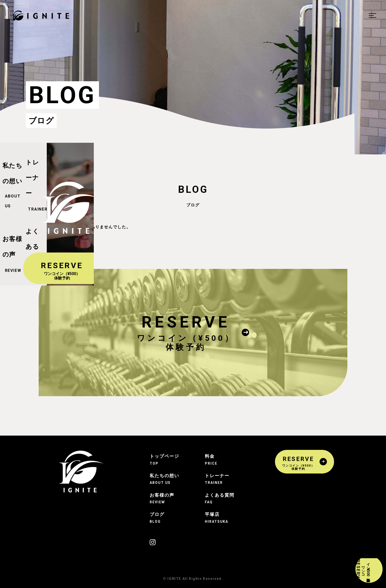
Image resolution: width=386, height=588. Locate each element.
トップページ (165, 459)
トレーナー (221, 479)
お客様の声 (165, 498)
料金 (221, 459)
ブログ (165, 518)
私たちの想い (165, 479)
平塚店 (221, 518)
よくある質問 (221, 498)
